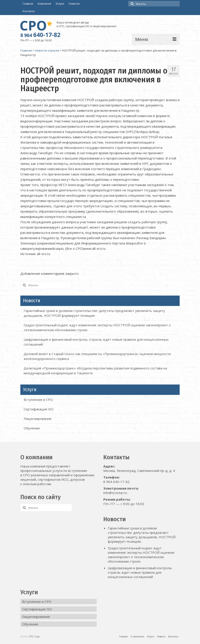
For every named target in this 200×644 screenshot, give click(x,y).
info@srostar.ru (115, 493)
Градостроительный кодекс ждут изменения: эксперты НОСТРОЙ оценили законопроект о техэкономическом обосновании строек (141, 555)
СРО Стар (34, 636)
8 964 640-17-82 (116, 482)
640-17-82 (40, 35)
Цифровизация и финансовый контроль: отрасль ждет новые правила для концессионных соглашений (140, 572)
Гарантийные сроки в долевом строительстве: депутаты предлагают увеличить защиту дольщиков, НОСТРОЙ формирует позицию (142, 535)
